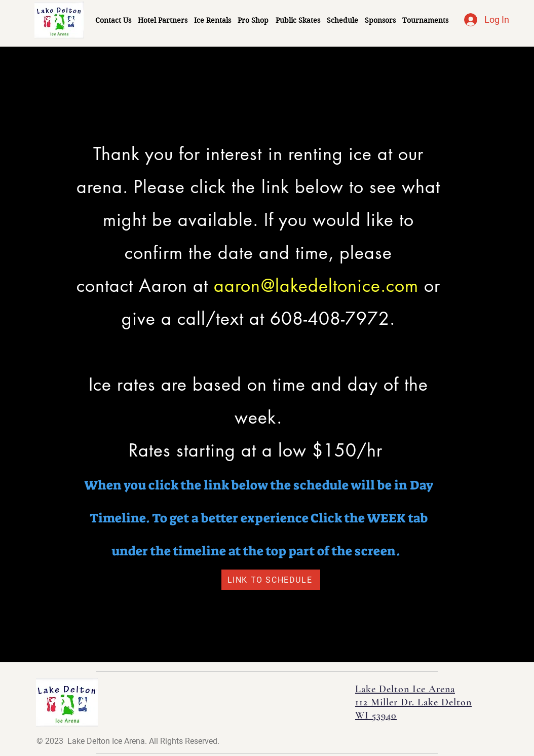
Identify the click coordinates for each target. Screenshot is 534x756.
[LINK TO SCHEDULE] (271, 580)
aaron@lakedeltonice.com (316, 286)
